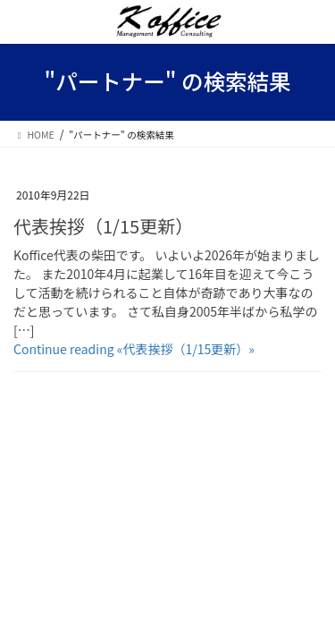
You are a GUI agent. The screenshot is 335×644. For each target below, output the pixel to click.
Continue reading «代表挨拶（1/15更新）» (134, 349)
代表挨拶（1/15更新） (103, 226)
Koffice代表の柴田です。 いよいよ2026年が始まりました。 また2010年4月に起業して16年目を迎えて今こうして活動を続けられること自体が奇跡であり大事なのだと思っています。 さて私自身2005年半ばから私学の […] (167, 292)
